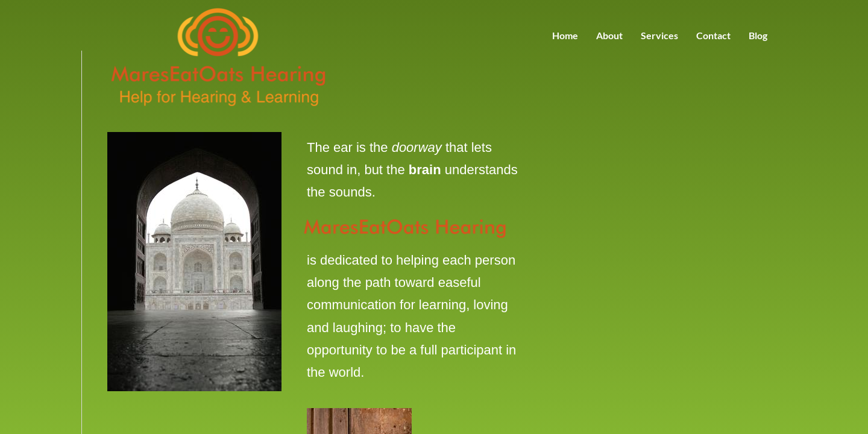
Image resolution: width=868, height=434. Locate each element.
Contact (713, 35)
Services (659, 35)
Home (565, 35)
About (609, 35)
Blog (758, 35)
